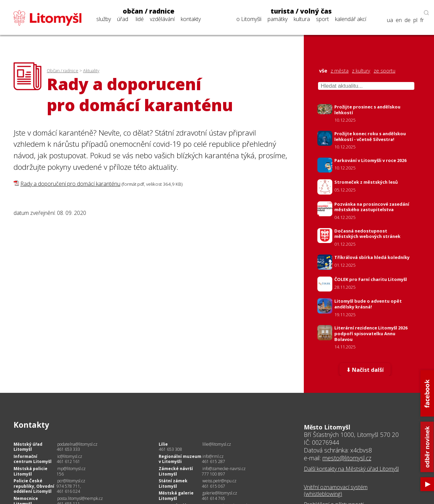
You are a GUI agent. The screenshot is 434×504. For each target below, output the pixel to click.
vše (323, 71)
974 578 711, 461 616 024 (69, 489)
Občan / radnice (63, 70)
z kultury (361, 71)
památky (278, 19)
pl (415, 20)
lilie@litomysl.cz (217, 444)
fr (422, 20)
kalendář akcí (351, 19)
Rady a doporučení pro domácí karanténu (70, 184)
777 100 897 (213, 474)
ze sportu (384, 71)
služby (104, 19)
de (408, 20)
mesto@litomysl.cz (347, 458)
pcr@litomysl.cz (71, 481)
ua (390, 20)
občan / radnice (149, 11)
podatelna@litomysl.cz (77, 444)
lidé (140, 19)
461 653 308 (170, 449)
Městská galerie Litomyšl (176, 496)
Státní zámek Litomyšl (173, 483)
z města (340, 71)
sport (322, 19)
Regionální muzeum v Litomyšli (180, 459)
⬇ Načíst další (365, 370)
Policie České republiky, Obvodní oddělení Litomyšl (34, 486)
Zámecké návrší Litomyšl (176, 471)
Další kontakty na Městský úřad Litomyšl (351, 469)
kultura (302, 19)
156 (60, 474)
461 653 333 (68, 449)
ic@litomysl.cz (70, 456)
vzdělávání (162, 19)
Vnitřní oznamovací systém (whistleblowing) (336, 491)
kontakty (191, 19)
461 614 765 (213, 498)
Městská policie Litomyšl (31, 471)
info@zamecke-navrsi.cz (224, 469)
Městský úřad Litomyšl (28, 447)
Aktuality (91, 70)
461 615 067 (213, 486)
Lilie (163, 444)
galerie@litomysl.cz (220, 493)
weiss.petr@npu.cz (219, 481)
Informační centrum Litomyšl (33, 459)
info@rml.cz (213, 456)
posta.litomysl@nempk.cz (80, 498)
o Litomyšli (249, 19)
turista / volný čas (301, 11)
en (399, 20)
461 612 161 (68, 461)
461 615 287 (213, 461)
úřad (123, 19)
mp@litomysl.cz (71, 469)
